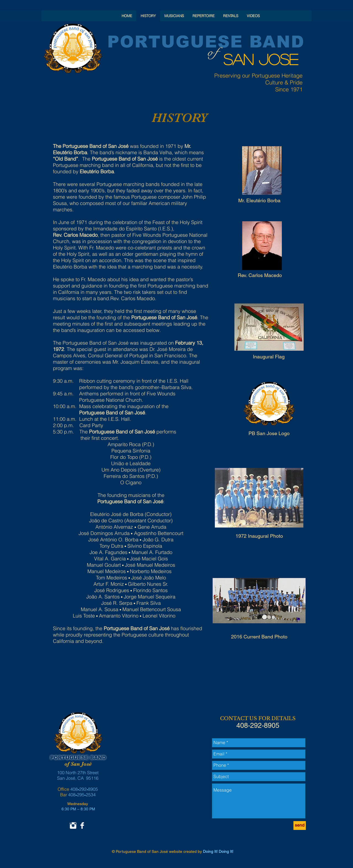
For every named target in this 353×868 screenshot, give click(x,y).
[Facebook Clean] (82, 826)
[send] (300, 826)
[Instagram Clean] (73, 826)
